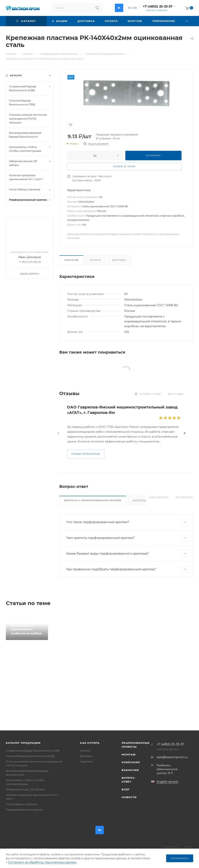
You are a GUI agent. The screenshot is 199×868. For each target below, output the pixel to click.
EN (135, 8)
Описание (71, 260)
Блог (126, 789)
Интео (189, 847)
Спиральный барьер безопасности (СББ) (33, 751)
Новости (129, 797)
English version (168, 782)
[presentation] (58, 433)
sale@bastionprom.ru (172, 757)
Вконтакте (119, 8)
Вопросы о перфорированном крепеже (93, 500)
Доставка (119, 260)
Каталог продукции (23, 743)
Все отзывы (176, 394)
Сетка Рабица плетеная (21, 804)
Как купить (90, 743)
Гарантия (86, 761)
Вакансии (130, 770)
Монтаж (129, 754)
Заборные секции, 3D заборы (25, 789)
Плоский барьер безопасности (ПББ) (30, 756)
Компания (131, 762)
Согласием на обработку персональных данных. (42, 862)
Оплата (95, 260)
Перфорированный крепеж (24, 810)
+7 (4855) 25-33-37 (158, 7)
